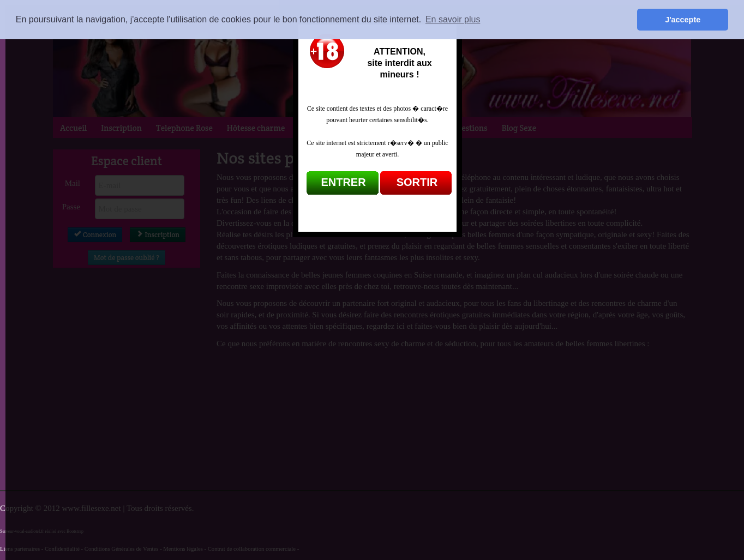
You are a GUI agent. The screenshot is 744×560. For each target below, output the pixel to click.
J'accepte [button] (683, 20)
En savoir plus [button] (453, 19)
